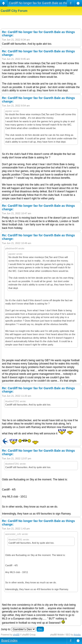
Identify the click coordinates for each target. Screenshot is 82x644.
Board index (9, 640)
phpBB (16, 635)
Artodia (77, 635)
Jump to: (6, 629)
